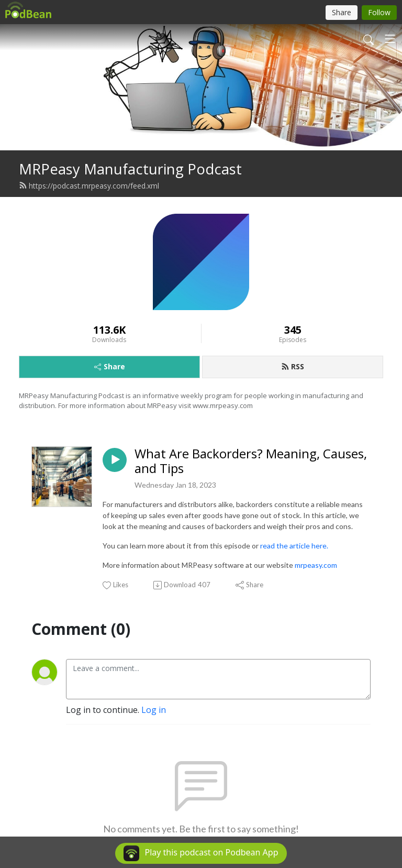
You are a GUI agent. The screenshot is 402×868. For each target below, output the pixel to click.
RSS (293, 366)
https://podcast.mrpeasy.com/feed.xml (89, 186)
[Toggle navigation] (390, 39)
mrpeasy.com (316, 565)
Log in (154, 710)
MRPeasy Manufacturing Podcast (130, 169)
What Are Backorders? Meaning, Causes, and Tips (251, 462)
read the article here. (294, 546)
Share (110, 366)
